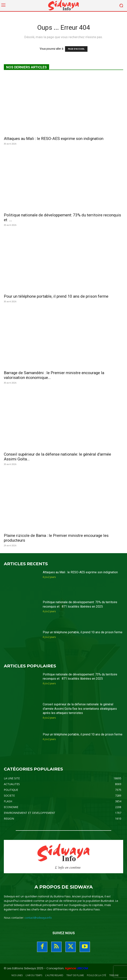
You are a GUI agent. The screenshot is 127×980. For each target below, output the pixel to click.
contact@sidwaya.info (38, 918)
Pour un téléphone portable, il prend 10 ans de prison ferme (56, 296)
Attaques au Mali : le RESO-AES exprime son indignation (54, 139)
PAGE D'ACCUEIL (76, 49)
